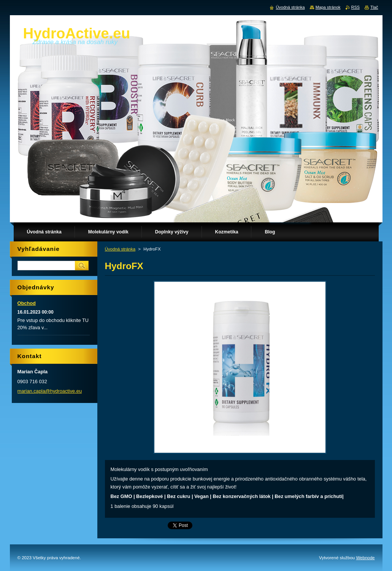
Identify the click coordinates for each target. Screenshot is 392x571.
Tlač (374, 7)
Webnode (365, 558)
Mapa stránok (328, 7)
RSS (355, 7)
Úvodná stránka (120, 249)
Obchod (27, 303)
